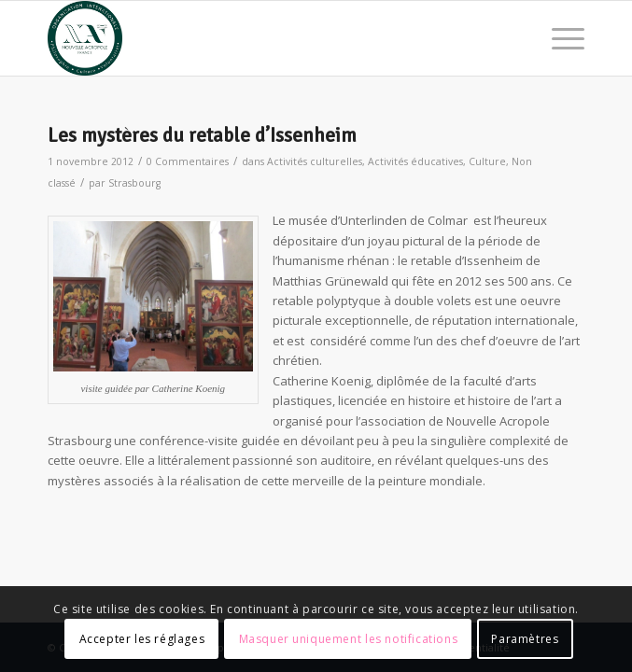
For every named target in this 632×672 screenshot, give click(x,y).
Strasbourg (134, 183)
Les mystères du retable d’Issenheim (202, 135)
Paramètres (525, 639)
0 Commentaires (188, 161)
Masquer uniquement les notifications (349, 639)
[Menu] (559, 38)
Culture (487, 161)
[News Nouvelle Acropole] (262, 38)
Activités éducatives (415, 161)
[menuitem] (559, 38)
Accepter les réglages (142, 639)
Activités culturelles (315, 161)
